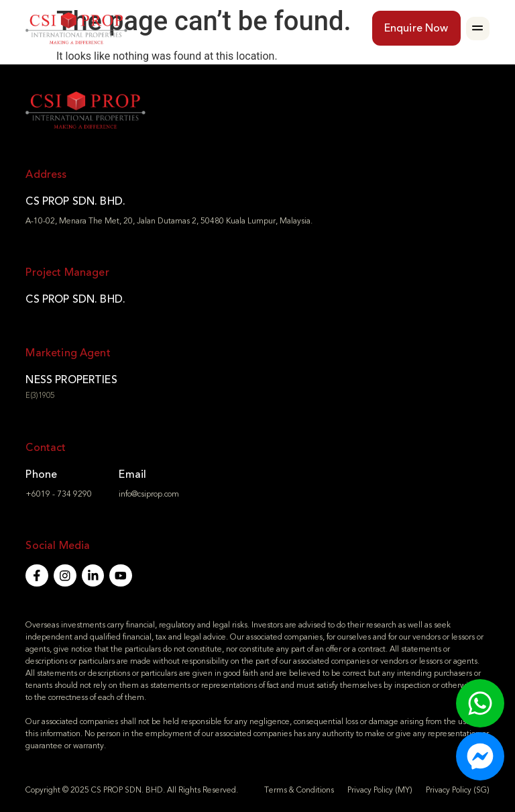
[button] (478, 29)
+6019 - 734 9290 (59, 494)
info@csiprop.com (149, 494)
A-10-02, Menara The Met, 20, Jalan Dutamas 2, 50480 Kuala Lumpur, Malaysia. (169, 221)
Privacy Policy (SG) (458, 790)
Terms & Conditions (299, 790)
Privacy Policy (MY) (380, 790)
